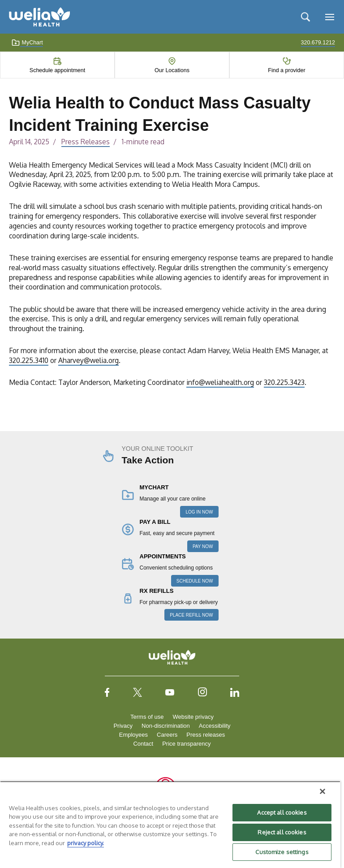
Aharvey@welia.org (88, 360)
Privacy (123, 726)
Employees (133, 735)
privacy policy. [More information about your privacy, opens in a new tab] (86, 843)
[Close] (322, 791)
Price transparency (186, 744)
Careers (167, 735)
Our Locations (172, 70)
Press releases (206, 735)
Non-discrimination (166, 726)
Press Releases (86, 142)
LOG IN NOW (199, 512)
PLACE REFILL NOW (191, 615)
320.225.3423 (284, 382)
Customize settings (282, 852)
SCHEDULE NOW (195, 581)
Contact (143, 744)
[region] (170, 825)
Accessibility (215, 726)
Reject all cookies (282, 832)
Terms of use (147, 717)
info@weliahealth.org (220, 382)
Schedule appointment (57, 70)
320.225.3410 (29, 360)
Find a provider (286, 70)
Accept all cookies (282, 812)
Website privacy (193, 717)
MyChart (27, 43)
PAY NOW (203, 546)
